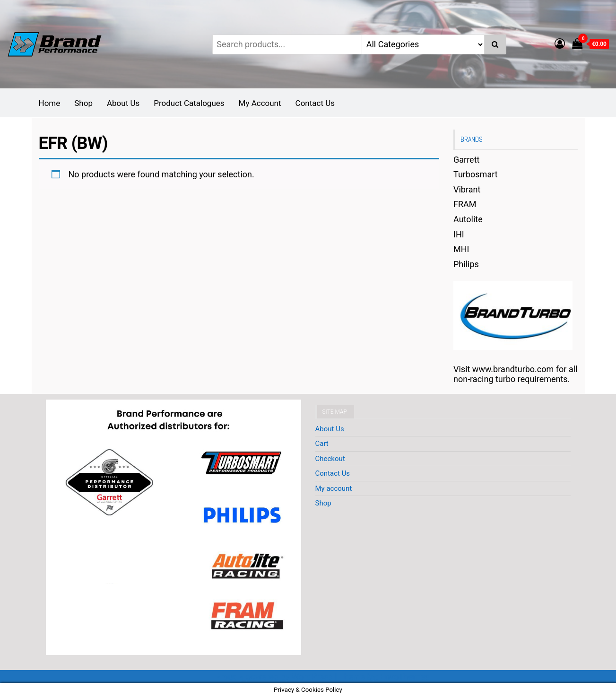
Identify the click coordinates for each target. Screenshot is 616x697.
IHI (459, 234)
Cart (322, 444)
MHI (461, 249)
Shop (83, 103)
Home (50, 103)
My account (334, 488)
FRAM (465, 204)
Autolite (468, 219)
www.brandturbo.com (513, 369)
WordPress (312, 676)
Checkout (330, 459)
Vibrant (467, 189)
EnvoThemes (405, 676)
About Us (123, 103)
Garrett (466, 160)
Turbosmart (476, 174)
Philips (466, 264)
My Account (260, 103)
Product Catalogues (189, 103)
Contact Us (315, 103)
